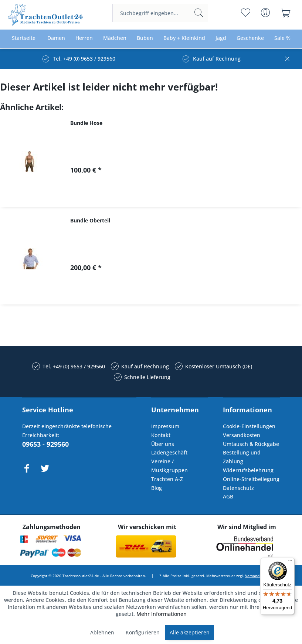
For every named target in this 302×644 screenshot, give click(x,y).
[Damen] (56, 38)
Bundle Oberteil (90, 220)
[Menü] (290, 562)
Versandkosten (242, 435)
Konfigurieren (143, 632)
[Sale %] (282, 38)
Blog (157, 488)
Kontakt (161, 435)
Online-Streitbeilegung (251, 479)
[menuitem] (160, 13)
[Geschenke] (250, 38)
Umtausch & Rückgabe (251, 444)
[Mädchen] (115, 38)
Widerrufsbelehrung (248, 470)
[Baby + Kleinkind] (184, 38)
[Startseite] (24, 38)
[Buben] (145, 38)
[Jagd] (221, 38)
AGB (228, 496)
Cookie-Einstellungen (249, 426)
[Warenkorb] (286, 13)
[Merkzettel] (246, 13)
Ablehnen (102, 632)
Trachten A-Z (167, 479)
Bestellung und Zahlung (242, 457)
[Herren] (84, 38)
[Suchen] (199, 13)
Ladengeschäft (169, 452)
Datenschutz (238, 488)
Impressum (165, 426)
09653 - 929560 (45, 444)
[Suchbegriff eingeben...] (160, 13)
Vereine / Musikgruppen (169, 466)
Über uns (163, 444)
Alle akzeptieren (190, 632)
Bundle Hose (86, 123)
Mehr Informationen (162, 614)
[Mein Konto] (266, 13)
